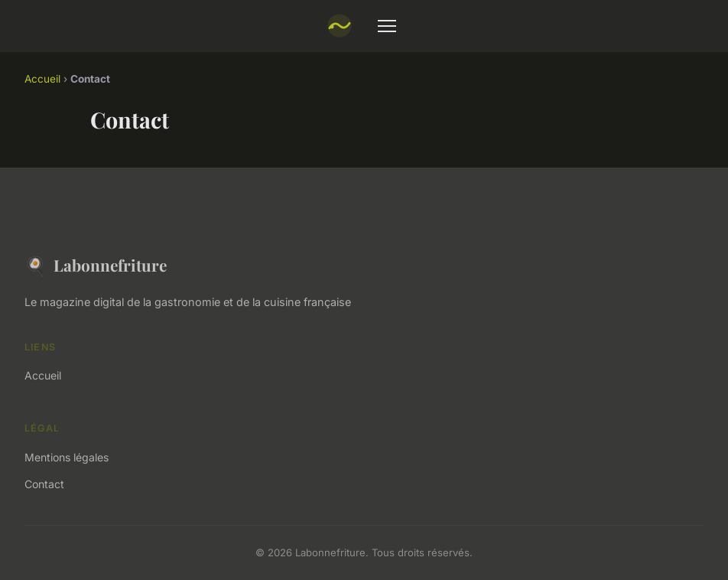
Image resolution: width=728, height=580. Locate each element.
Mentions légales (67, 457)
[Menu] (387, 26)
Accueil (42, 79)
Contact (44, 484)
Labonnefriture (96, 265)
